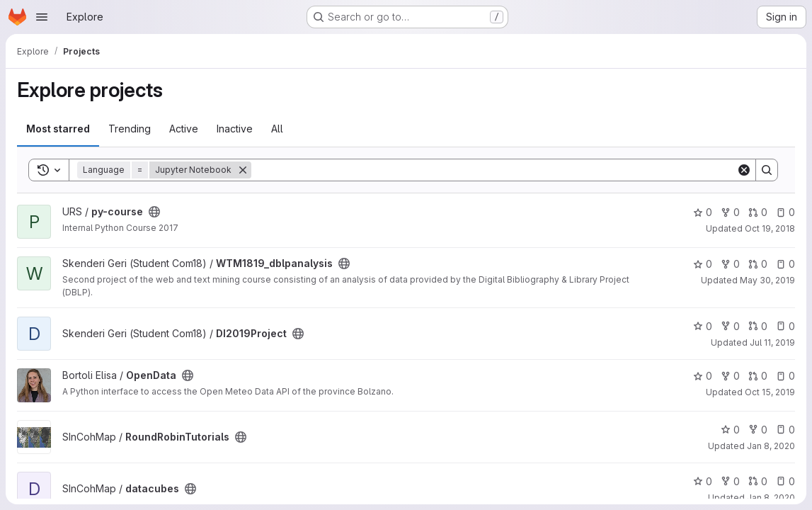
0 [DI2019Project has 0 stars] (703, 326)
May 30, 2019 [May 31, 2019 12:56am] (767, 280)
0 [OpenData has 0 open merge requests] (758, 376)
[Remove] (243, 170)
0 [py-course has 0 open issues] (785, 212)
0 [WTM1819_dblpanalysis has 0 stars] (703, 264)
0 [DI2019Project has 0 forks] (730, 326)
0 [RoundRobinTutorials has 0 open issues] (785, 430)
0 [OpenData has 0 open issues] (785, 376)
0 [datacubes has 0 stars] (703, 481)
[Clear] (744, 170)
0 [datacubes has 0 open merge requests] (758, 481)
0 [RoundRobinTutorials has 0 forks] (758, 430)
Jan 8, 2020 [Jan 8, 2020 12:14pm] (771, 446)
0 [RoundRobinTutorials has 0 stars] (730, 430)
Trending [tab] (130, 129)
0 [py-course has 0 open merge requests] (758, 212)
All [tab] (277, 129)
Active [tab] (184, 129)
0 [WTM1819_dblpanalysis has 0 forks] (730, 264)
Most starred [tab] (58, 129)
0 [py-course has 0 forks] (730, 212)
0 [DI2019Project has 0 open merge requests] (758, 326)
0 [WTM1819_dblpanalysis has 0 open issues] (785, 264)
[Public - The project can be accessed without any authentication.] (154, 212)
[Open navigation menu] (42, 17)
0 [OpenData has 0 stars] (703, 376)
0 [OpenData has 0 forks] (730, 376)
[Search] (494, 170)
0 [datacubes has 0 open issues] (785, 481)
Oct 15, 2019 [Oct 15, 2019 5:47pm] (770, 392)
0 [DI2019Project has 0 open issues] (785, 326)
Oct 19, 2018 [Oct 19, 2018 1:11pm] (770, 228)
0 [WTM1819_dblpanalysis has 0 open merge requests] (758, 264)
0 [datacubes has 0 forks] (730, 481)
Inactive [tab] (235, 129)
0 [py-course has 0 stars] (703, 212)
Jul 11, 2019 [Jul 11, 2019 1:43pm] (772, 342)
